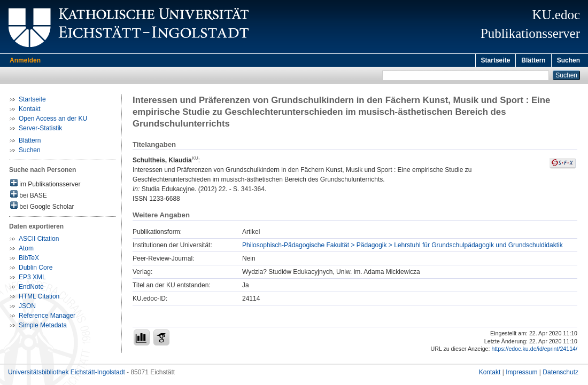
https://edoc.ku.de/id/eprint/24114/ (534, 350)
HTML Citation (39, 298)
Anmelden (25, 60)
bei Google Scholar (42, 207)
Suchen (568, 60)
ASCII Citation (39, 240)
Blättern (533, 60)
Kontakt (30, 111)
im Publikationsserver (45, 185)
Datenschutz (560, 374)
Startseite (496, 60)
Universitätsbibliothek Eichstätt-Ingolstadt (67, 374)
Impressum (521, 374)
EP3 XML (32, 279)
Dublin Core (36, 269)
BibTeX (29, 260)
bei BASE (29, 196)
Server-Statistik (40, 130)
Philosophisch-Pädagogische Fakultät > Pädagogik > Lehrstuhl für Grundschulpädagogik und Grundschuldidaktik (403, 247)
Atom (26, 250)
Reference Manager (47, 317)
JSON (27, 308)
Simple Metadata (43, 327)
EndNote (31, 288)
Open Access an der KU (53, 120)
